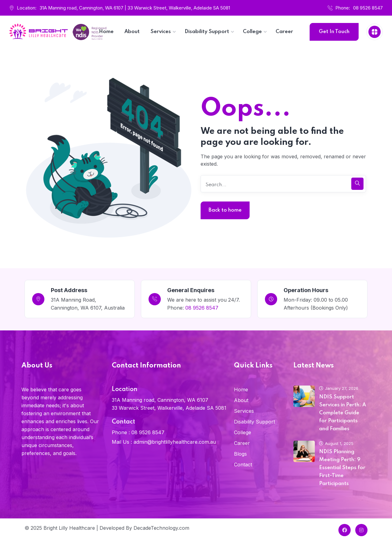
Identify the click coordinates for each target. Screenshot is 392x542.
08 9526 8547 (368, 8)
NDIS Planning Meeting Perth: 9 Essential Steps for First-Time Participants (342, 468)
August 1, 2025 (336, 443)
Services (244, 411)
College (243, 432)
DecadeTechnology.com (161, 528)
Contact (243, 465)
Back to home (225, 210)
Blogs (240, 454)
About (241, 400)
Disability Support (254, 422)
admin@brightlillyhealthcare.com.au (175, 442)
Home (241, 390)
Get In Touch (334, 32)
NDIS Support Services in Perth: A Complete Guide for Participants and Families (343, 413)
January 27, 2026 (339, 388)
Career (242, 443)
